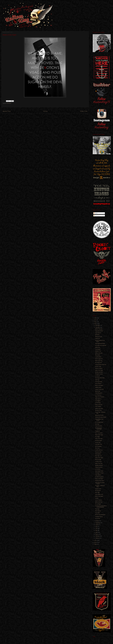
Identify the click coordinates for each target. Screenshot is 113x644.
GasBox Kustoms (99, 465)
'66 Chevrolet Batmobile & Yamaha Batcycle (101, 506)
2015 (95, 318)
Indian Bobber (98, 475)
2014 (95, 320)
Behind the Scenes (99, 415)
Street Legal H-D (99, 359)
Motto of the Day (99, 329)
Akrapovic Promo (99, 374)
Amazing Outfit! (99, 441)
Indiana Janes (98, 387)
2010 (95, 542)
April (97, 532)
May (96, 530)
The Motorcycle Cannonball (99, 429)
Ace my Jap (98, 442)
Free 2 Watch (98, 406)
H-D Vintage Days (99, 422)
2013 (95, 322)
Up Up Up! (97, 376)
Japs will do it (98, 333)
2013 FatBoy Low (99, 494)
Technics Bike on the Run (101, 365)
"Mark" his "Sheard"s (100, 397)
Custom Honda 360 (99, 389)
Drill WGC (97, 335)
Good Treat (98, 391)
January (97, 538)
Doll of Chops (98, 511)
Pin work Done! (98, 363)
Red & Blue (98, 355)
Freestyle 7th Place (99, 473)
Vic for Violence (99, 500)
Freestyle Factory (99, 517)
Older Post (84, 111)
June (97, 529)
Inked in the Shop (99, 408)
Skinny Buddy (98, 460)
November (98, 327)
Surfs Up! (97, 380)
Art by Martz (98, 469)
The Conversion (99, 426)
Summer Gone (98, 410)
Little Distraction (99, 393)
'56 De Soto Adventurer (100, 515)
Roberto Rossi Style (99, 481)
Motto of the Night (99, 370)
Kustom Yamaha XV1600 (101, 417)
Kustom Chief (98, 366)
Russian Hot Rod (99, 372)
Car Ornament (98, 395)
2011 (95, 540)
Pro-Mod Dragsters (99, 477)
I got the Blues (98, 357)
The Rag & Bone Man (100, 378)
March (97, 534)
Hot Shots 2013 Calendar (101, 345)
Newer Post (7, 111)
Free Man (97, 509)
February (97, 536)
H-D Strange (98, 403)
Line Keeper (98, 349)
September (98, 523)
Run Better (97, 437)
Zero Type (97, 492)
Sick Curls (97, 448)
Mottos (9, 103)
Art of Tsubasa (98, 446)
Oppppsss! (97, 431)
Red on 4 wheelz (99, 368)
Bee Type (97, 424)
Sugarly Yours (98, 489)
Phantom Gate (98, 452)
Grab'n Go (97, 339)
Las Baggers (98, 401)
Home (45, 111)
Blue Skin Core (98, 456)
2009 (95, 544)
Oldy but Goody (99, 337)
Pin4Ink (97, 498)
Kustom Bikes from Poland (99, 420)
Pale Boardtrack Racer (100, 343)
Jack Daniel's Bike (99, 471)
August (97, 525)
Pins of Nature (98, 384)
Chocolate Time (99, 444)
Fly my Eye (98, 519)
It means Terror (98, 462)
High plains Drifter (99, 331)
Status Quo (98, 347)
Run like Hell (98, 491)
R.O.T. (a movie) (99, 433)
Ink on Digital (98, 504)
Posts (95, 213)
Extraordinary (98, 454)
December (98, 325)
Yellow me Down (99, 467)
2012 (95, 324)
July (96, 527)
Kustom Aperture (99, 450)
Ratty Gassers (98, 399)
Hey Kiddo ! (98, 513)
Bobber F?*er (98, 351)
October (97, 521)
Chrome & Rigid (99, 382)
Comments (97, 216)
